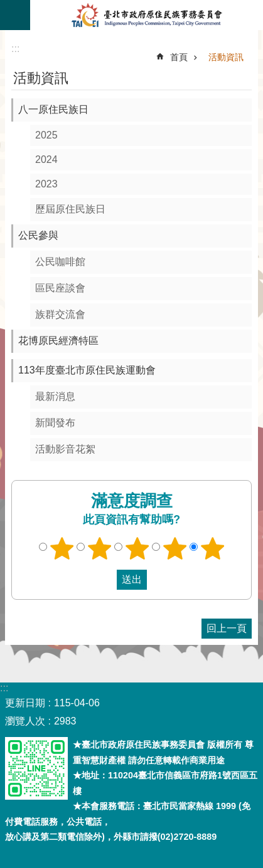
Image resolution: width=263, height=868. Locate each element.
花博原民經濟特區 (58, 341)
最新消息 (55, 396)
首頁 (179, 57)
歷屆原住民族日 (70, 209)
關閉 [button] (15, 15)
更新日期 (25, 703)
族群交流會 (60, 314)
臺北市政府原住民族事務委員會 (147, 15)
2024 (46, 159)
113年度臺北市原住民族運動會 (87, 370)
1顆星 (62, 548)
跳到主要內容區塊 (7, 7)
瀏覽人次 (25, 721)
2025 (46, 135)
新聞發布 (55, 423)
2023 (46, 184)
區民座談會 (60, 288)
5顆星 (212, 548)
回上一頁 (227, 628)
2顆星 (99, 548)
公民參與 (38, 235)
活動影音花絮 (65, 449)
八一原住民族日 (53, 109)
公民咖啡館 (60, 262)
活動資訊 (226, 57)
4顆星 (174, 548)
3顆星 (137, 548)
